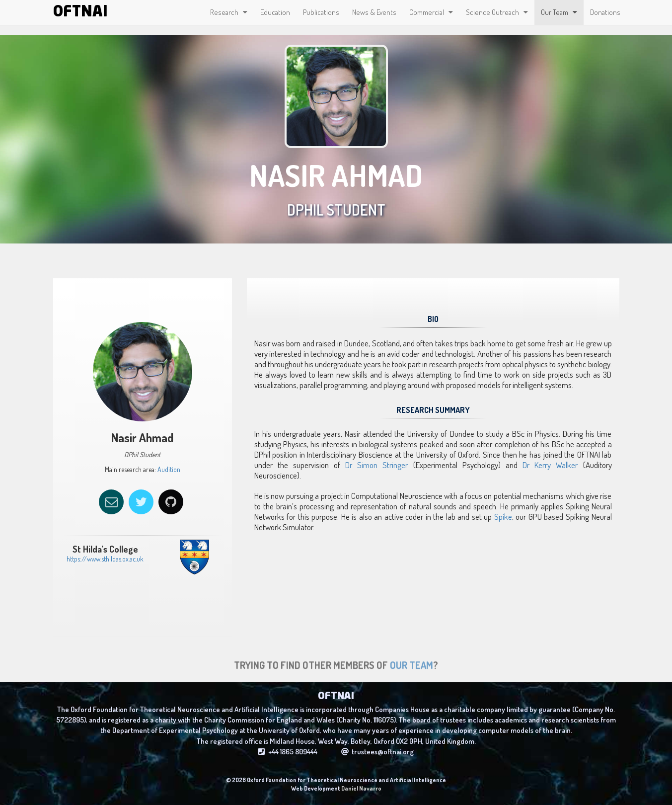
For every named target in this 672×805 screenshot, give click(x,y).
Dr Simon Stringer (376, 465)
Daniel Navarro (361, 788)
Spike (503, 517)
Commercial (431, 12)
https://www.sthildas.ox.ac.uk (100, 559)
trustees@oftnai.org (378, 757)
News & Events (374, 12)
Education (275, 12)
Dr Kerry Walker (550, 465)
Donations (605, 12)
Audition (168, 469)
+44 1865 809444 (288, 757)
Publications (321, 12)
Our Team (559, 12)
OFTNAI (80, 12)
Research (229, 12)
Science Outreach (497, 12)
